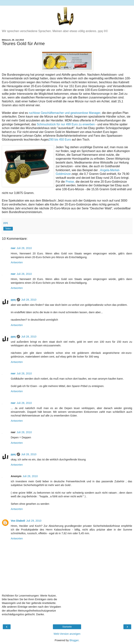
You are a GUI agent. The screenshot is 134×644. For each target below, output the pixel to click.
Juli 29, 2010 (34, 521)
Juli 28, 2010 (24, 248)
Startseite (67, 627)
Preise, (70, 182)
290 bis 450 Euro (60, 140)
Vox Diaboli (18, 521)
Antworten (17, 262)
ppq (13, 300)
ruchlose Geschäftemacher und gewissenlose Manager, (65, 113)
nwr (13, 248)
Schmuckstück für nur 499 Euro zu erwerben (66, 124)
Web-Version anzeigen (67, 634)
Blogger (74, 640)
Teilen (8, 229)
